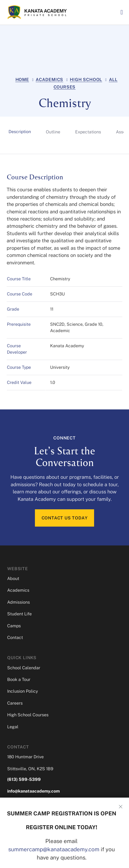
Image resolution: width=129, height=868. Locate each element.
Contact (15, 638)
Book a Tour (19, 679)
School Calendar (24, 668)
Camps (14, 626)
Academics (49, 80)
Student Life (19, 614)
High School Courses (28, 715)
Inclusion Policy (23, 691)
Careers (15, 703)
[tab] (20, 132)
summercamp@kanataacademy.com (54, 849)
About (13, 579)
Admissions (19, 602)
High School (86, 80)
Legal (13, 727)
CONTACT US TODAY (65, 518)
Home (22, 80)
